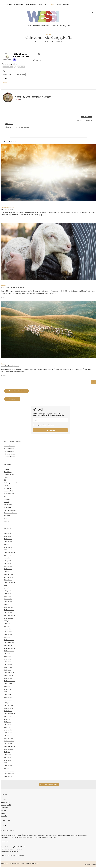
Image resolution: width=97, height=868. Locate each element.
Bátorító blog (8, 472)
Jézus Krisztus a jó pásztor (10, 366)
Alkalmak (7, 469)
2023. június (8, 623)
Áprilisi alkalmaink (9, 451)
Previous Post (48, 118)
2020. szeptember (10, 714)
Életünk (6, 477)
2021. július (7, 686)
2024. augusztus (9, 585)
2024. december (9, 574)
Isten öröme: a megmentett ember (13, 288)
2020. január (8, 735)
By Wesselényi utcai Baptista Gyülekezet (45, 42)
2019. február (8, 765)
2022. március (8, 664)
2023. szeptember (10, 615)
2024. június (8, 591)
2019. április (8, 760)
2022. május (8, 659)
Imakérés (12, 399)
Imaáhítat (7, 499)
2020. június (8, 722)
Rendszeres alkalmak (10, 513)
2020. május (8, 725)
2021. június (8, 689)
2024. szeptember (10, 583)
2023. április (8, 629)
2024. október (8, 580)
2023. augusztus (9, 618)
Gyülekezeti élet (19, 5)
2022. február (8, 667)
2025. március (8, 566)
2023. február (8, 634)
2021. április (8, 694)
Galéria (6, 485)
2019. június (8, 755)
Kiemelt (6, 502)
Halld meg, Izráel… (7, 209)
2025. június (8, 561)
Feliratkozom (50, 430)
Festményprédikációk (11, 483)
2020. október (8, 711)
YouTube (6, 825)
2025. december (9, 547)
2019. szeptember (10, 746)
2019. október (8, 744)
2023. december (9, 607)
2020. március (8, 730)
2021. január (8, 703)
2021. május (8, 692)
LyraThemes (93, 865)
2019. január (8, 768)
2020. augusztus (9, 716)
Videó (6, 518)
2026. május (8, 533)
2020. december (9, 705)
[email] (50, 420)
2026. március (8, 539)
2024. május (8, 593)
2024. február (8, 602)
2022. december (9, 640)
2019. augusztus (9, 749)
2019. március (8, 763)
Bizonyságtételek (31, 5)
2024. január (8, 604)
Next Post (48, 125)
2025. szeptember (10, 552)
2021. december (9, 673)
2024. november (9, 577)
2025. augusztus (9, 555)
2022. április (8, 662)
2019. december (9, 738)
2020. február (8, 733)
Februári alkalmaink (10, 457)
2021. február (8, 700)
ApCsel (5, 74)
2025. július (7, 558)
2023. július (7, 621)
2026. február (8, 542)
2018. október (8, 776)
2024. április (8, 596)
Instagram (3, 825)
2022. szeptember (10, 648)
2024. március (8, 599)
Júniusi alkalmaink (9, 446)
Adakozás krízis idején (16, 391)
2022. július (7, 654)
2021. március (8, 697)
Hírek (6, 496)
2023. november (9, 610)
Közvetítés (66, 5)
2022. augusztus (9, 651)
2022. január (8, 670)
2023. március (8, 632)
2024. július (7, 588)
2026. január (8, 544)
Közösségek (8, 505)
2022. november (9, 643)
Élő (5, 480)
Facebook (1, 825)
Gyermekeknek (9, 491)
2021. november (9, 675)
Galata (10, 74)
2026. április (8, 536)
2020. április (8, 727)
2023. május (8, 626)
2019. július (7, 752)
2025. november (9, 550)
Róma (24, 74)
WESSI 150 (7, 521)
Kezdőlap (9, 5)
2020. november (9, 708)
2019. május (8, 757)
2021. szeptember (10, 681)
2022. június (8, 656)
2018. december (9, 771)
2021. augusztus (9, 684)
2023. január (8, 637)
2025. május (8, 563)
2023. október (8, 613)
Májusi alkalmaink (9, 449)
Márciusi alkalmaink (10, 454)
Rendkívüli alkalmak (10, 510)
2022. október (8, 645)
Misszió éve (8, 507)
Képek (59, 5)
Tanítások (52, 5)
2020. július (7, 719)
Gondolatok (43, 5)
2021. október (8, 678)
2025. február (8, 569)
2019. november (9, 741)
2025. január (8, 572)
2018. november (9, 774)
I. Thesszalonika (17, 74)
